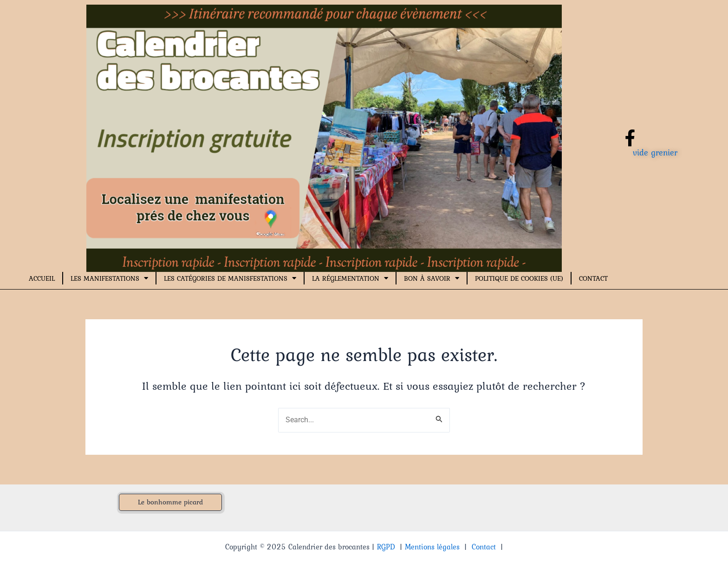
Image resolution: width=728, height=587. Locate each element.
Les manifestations (109, 278)
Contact (593, 278)
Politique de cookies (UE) (519, 278)
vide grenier (655, 152)
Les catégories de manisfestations (230, 278)
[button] (170, 502)
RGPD (386, 547)
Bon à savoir (432, 278)
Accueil (42, 278)
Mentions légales (432, 547)
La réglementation (350, 278)
